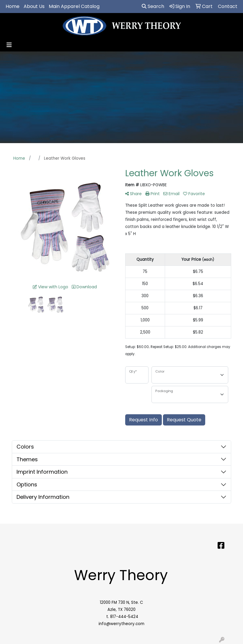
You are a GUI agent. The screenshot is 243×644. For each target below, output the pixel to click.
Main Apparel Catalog (74, 6)
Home (13, 6)
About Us (34, 6)
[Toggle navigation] (9, 45)
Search (153, 6)
